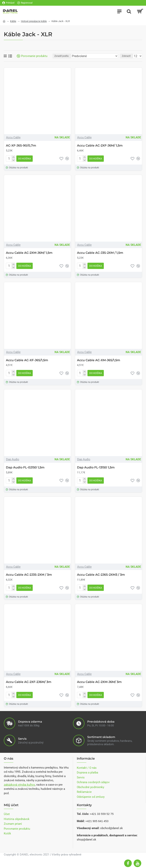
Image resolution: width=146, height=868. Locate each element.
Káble (13, 21)
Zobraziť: (126, 56)
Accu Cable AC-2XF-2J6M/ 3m (29, 682)
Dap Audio (13, 459)
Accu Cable (13, 137)
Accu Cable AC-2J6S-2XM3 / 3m (101, 575)
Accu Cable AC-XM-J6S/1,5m (99, 360)
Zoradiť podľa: (62, 56)
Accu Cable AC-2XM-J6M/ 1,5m (29, 253)
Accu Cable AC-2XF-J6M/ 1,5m (100, 145)
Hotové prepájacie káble (34, 21)
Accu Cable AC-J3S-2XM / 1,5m (100, 253)
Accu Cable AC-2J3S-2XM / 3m (29, 575)
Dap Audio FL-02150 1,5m (25, 467)
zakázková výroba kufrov (19, 785)
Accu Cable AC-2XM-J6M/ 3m (99, 682)
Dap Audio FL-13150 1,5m (96, 467)
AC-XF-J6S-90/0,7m (21, 145)
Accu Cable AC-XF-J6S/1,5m (27, 360)
